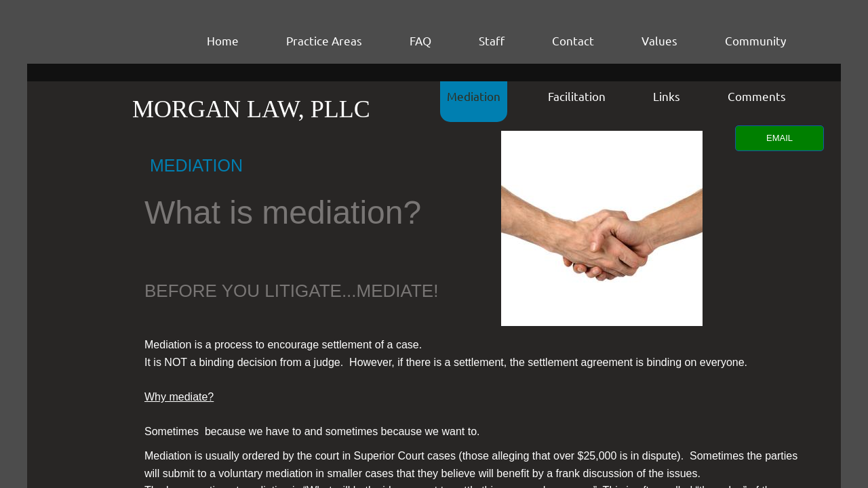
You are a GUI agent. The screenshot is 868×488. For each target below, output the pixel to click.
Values (659, 40)
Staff (492, 40)
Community (755, 40)
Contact (573, 40)
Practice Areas (324, 40)
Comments (757, 96)
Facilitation (577, 96)
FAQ (420, 40)
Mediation (474, 96)
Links (667, 96)
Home (223, 40)
